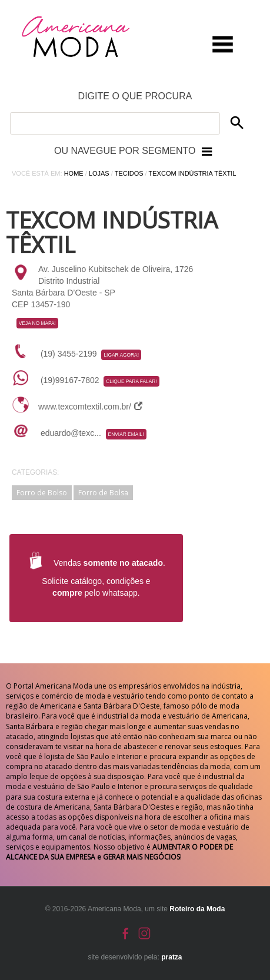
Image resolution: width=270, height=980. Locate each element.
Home (74, 173)
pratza (171, 957)
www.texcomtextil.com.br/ (90, 407)
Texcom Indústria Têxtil (193, 173)
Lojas (99, 173)
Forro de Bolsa (103, 493)
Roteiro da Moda (197, 909)
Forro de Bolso (42, 493)
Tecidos (129, 173)
